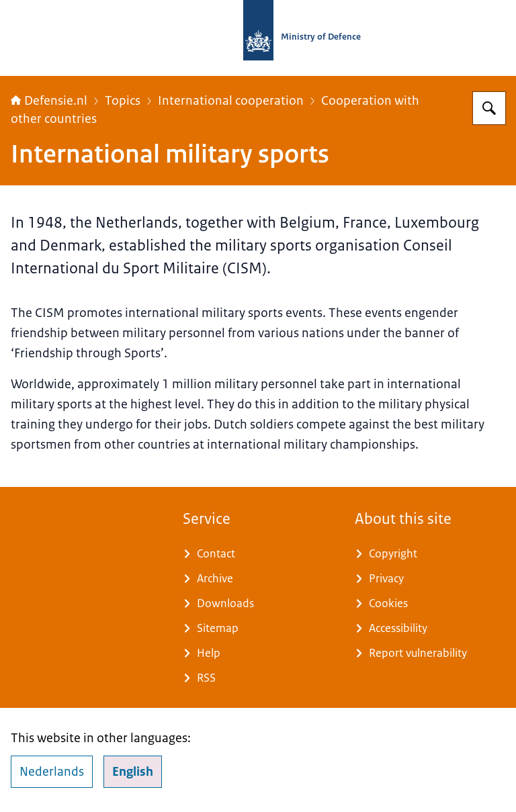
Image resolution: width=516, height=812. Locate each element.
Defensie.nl (49, 101)
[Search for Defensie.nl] (489, 108)
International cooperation (231, 101)
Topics (123, 101)
